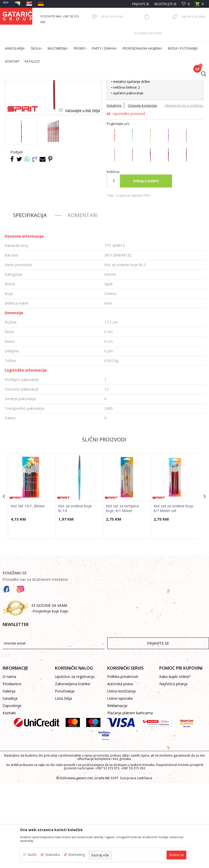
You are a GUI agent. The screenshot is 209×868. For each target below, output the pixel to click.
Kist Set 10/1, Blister (28, 590)
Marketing (77, 855)
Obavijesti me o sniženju (183, 190)
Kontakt (9, 798)
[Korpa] (199, 6)
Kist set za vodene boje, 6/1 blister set (173, 593)
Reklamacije (117, 790)
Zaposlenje (12, 790)
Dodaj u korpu (146, 265)
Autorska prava (120, 768)
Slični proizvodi (104, 524)
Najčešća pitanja (173, 768)
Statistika (53, 855)
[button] (201, 74)
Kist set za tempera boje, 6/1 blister (122, 593)
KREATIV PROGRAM (91, 83)
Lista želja (63, 783)
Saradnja (10, 783)
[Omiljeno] (186, 4)
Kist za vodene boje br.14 (75, 593)
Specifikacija (30, 300)
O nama (9, 761)
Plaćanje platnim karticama (130, 798)
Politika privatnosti (123, 761)
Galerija (9, 776)
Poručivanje (65, 776)
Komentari (83, 300)
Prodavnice (12, 768)
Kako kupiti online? (175, 761)
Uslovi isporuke (120, 783)
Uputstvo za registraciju (75, 761)
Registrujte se (165, 4)
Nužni (32, 855)
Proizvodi (54, 83)
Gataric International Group (23, 83)
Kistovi (113, 83)
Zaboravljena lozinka (72, 768)
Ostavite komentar (142, 190)
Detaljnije (114, 190)
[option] (21, 215)
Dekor (69, 83)
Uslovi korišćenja (121, 776)
